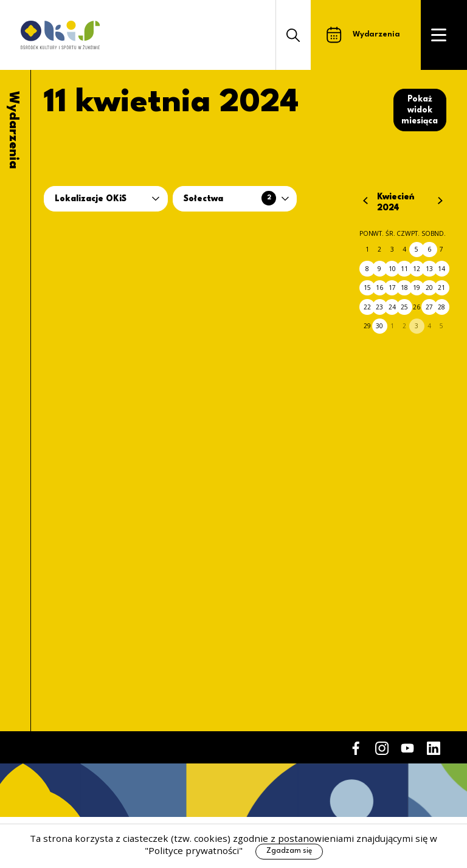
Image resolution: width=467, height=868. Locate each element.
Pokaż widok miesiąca (420, 110)
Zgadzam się (289, 851)
